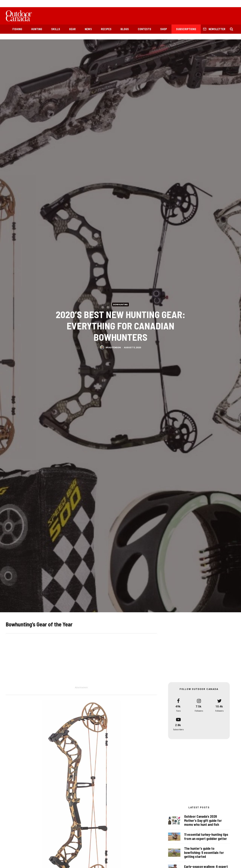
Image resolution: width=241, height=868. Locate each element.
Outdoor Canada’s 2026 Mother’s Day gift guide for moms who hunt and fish (203, 821)
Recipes (106, 29)
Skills (56, 29)
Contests (145, 29)
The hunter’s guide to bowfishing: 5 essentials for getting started (204, 854)
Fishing (17, 29)
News (88, 29)
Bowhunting (120, 304)
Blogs (125, 29)
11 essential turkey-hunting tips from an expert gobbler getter (206, 837)
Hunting (37, 29)
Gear (72, 29)
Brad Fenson (113, 347)
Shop (164, 29)
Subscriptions (186, 29)
